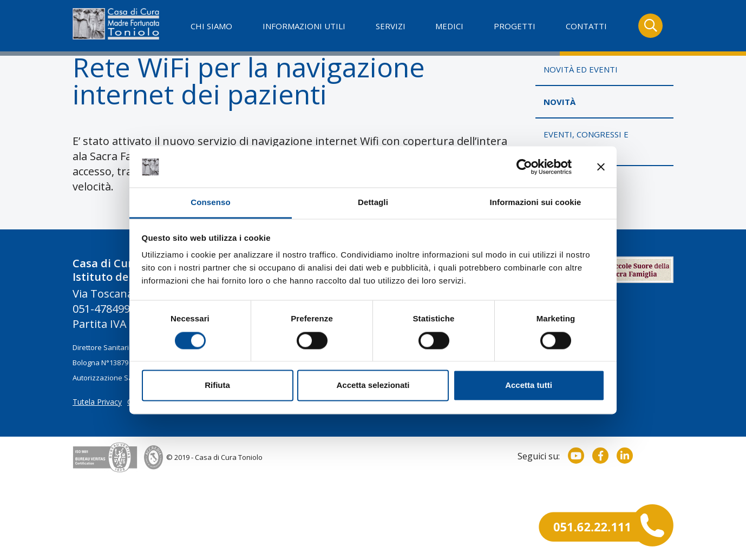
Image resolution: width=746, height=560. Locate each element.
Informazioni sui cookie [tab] (536, 203)
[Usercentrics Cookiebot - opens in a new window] (524, 167)
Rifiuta (217, 386)
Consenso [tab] (210, 203)
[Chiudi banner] (601, 167)
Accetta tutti (529, 386)
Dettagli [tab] (373, 203)
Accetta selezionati (373, 386)
